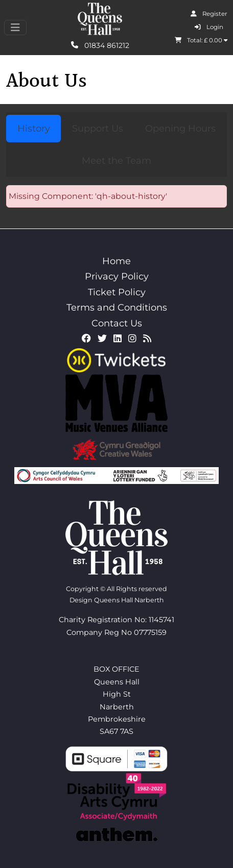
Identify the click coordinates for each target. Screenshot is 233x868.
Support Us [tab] (98, 129)
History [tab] (34, 129)
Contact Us (117, 323)
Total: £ (201, 40)
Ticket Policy (117, 292)
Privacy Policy (117, 276)
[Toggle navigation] (15, 28)
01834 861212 (100, 45)
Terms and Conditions (117, 308)
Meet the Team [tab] (116, 161)
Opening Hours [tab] (180, 129)
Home (116, 261)
